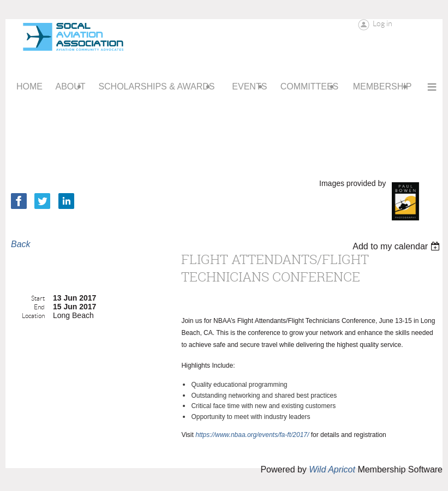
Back (21, 244)
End (39, 307)
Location (33, 316)
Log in (383, 23)
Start (38, 298)
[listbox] (398, 246)
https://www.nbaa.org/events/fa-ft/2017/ (252, 435)
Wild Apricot (332, 469)
